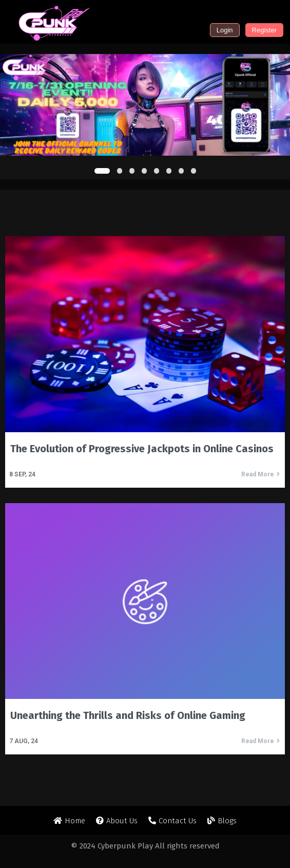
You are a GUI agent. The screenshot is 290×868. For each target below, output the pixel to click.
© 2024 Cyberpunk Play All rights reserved (145, 846)
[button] (102, 171)
